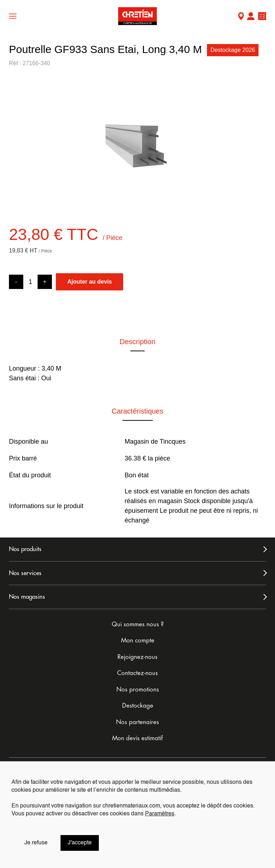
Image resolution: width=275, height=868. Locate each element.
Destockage (138, 706)
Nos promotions (138, 689)
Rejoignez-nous (137, 657)
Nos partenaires (137, 722)
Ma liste (262, 17)
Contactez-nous (137, 673)
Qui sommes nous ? (138, 624)
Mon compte (251, 17)
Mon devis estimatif (137, 738)
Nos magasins (27, 597)
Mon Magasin (241, 17)
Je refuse (36, 843)
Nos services (25, 573)
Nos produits (25, 549)
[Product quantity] (30, 282)
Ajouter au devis (90, 282)
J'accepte (80, 843)
